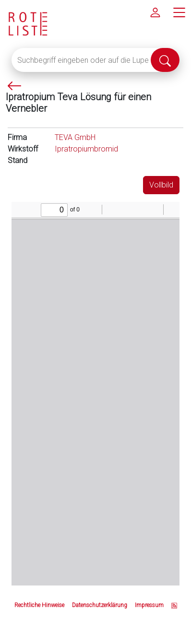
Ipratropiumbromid (86, 149)
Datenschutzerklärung (100, 605)
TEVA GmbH (75, 137)
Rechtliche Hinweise (39, 605)
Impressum (149, 605)
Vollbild (161, 185)
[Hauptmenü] (179, 12)
